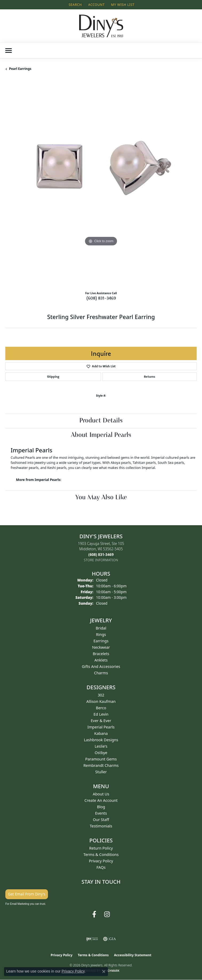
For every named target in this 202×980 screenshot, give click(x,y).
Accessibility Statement (133, 955)
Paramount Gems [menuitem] (101, 759)
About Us (101, 794)
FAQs (101, 867)
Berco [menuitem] (101, 708)
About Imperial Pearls (101, 435)
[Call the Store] (101, 554)
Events (101, 813)
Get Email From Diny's (27, 894)
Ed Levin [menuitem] (101, 714)
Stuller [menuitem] (101, 772)
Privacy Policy (101, 861)
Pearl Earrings (20, 69)
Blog (101, 807)
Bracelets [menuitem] (101, 654)
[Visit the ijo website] (92, 939)
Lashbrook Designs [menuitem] (101, 740)
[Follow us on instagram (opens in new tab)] (107, 914)
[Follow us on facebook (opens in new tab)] (94, 914)
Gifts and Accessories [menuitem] (101, 666)
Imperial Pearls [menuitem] (101, 727)
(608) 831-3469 (101, 298)
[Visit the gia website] (110, 939)
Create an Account (101, 800)
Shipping (53, 377)
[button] (75, 5)
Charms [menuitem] (101, 673)
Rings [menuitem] (101, 634)
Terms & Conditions (101, 854)
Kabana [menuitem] (101, 733)
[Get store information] (101, 560)
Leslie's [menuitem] (101, 746)
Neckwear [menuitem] (101, 647)
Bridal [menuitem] (101, 628)
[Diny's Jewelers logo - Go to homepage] (101, 26)
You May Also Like (101, 498)
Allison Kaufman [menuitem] (101, 701)
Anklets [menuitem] (101, 660)
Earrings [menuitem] (101, 641)
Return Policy (101, 848)
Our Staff (101, 820)
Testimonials (101, 826)
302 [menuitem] (101, 695)
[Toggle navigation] (9, 51)
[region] (101, 183)
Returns (150, 377)
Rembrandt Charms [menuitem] (101, 765)
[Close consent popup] (104, 971)
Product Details (101, 421)
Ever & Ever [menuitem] (101, 721)
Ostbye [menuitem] (101, 753)
